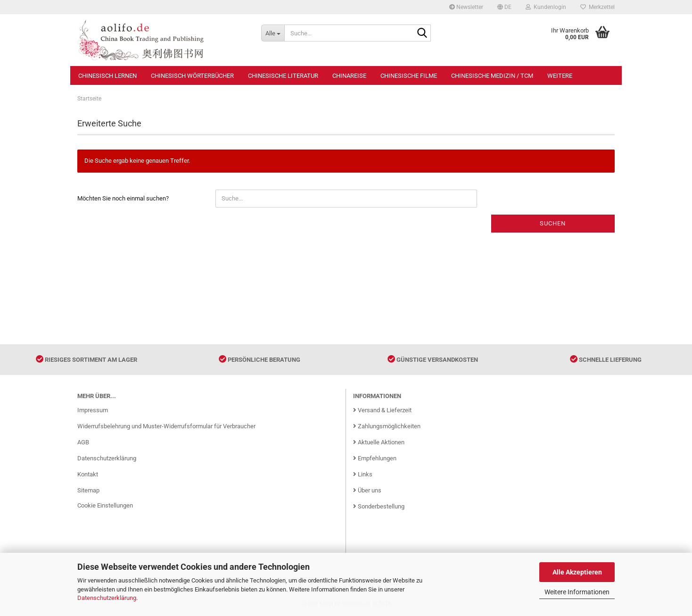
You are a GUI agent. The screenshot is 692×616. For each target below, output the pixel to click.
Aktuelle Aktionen (379, 442)
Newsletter (466, 7)
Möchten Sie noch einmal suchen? (123, 198)
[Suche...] (273, 33)
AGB (83, 442)
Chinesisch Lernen (107, 76)
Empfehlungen (375, 458)
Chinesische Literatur (283, 76)
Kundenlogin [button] (546, 7)
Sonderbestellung (379, 506)
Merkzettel (597, 7)
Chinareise (349, 76)
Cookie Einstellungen (105, 505)
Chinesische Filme (409, 76)
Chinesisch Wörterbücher (192, 76)
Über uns (367, 490)
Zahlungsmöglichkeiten (387, 426)
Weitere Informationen (577, 592)
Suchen (553, 223)
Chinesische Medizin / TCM (492, 76)
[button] (504, 7)
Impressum (93, 410)
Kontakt (88, 474)
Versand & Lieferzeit (382, 410)
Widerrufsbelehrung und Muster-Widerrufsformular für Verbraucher (166, 426)
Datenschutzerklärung (107, 598)
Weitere (560, 76)
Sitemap (88, 490)
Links (363, 474)
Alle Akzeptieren (577, 572)
